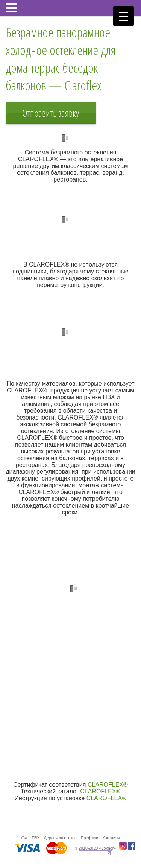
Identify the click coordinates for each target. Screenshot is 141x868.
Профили (89, 838)
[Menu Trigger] (124, 16)
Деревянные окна (60, 838)
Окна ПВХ (31, 838)
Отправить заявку (51, 113)
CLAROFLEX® (108, 785)
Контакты (111, 838)
